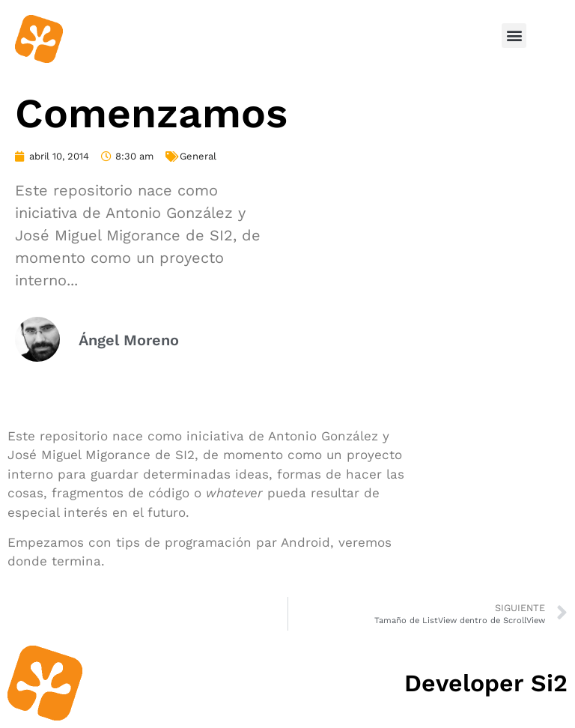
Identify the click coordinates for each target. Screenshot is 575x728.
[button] (514, 36)
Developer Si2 (486, 683)
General (198, 156)
